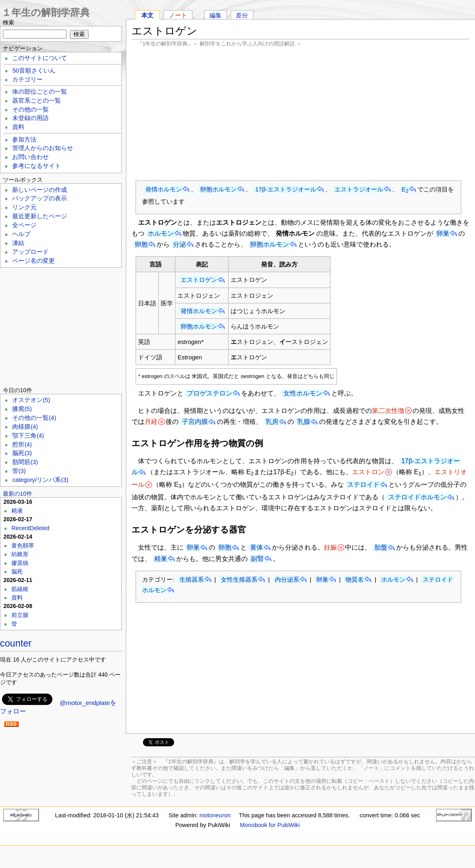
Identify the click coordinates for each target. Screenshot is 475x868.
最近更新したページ (40, 216)
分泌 (179, 244)
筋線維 (20, 589)
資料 (18, 127)
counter (16, 643)
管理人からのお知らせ (43, 148)
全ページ (24, 225)
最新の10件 (17, 494)
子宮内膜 (195, 422)
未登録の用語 (30, 118)
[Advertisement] (300, 114)
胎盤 (381, 547)
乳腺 (304, 422)
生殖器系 (192, 579)
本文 (147, 15)
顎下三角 (28, 436)
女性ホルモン (303, 393)
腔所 (22, 445)
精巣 (161, 559)
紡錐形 (20, 554)
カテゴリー (27, 79)
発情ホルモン (164, 189)
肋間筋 (25, 462)
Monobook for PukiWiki (270, 825)
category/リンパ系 (40, 480)
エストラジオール (359, 189)
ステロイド (363, 484)
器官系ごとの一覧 (37, 101)
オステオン (31, 400)
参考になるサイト (37, 166)
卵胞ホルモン (218, 189)
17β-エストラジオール (286, 189)
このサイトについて (40, 58)
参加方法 (24, 140)
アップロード (30, 252)
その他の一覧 (30, 110)
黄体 (257, 547)
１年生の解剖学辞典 (46, 12)
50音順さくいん (34, 71)
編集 (216, 15)
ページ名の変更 (33, 261)
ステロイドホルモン (417, 497)
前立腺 (20, 615)
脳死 (22, 453)
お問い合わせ (30, 157)
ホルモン (161, 233)
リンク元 (24, 207)
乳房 (272, 422)
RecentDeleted (30, 528)
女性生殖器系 (239, 579)
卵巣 (443, 233)
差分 (242, 15)
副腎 (257, 559)
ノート (178, 15)
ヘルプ (21, 234)
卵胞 (141, 244)
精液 (17, 511)
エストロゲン (199, 280)
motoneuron (215, 815)
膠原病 (20, 563)
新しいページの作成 (40, 190)
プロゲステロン (209, 393)
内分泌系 (287, 579)
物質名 (355, 579)
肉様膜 (25, 427)
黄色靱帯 (23, 546)
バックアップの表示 (40, 198)
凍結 (18, 243)
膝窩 (22, 409)
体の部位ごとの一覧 (40, 92)
